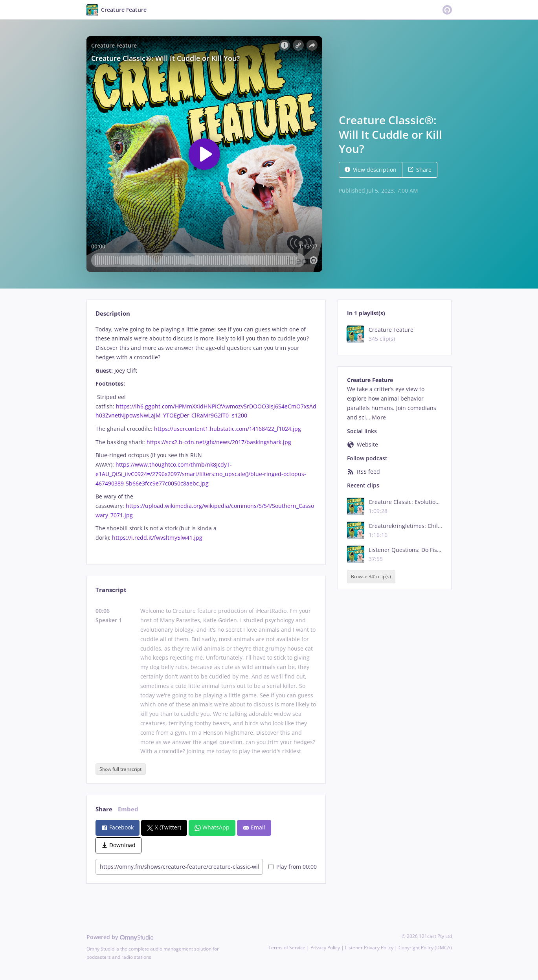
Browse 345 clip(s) (371, 576)
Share (420, 170)
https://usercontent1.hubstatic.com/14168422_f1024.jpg (228, 429)
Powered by (120, 937)
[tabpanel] (206, 438)
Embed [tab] (128, 809)
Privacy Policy (325, 948)
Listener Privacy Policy (369, 948)
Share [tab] (104, 809)
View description (371, 170)
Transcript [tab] (111, 590)
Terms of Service (287, 948)
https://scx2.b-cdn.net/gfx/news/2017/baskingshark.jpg (219, 442)
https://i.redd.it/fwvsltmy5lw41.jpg (157, 538)
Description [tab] (113, 313)
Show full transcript (120, 769)
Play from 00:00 (293, 867)
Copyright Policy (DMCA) (425, 948)
